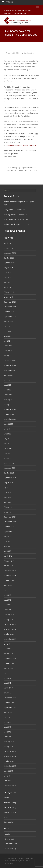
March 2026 (8, 243)
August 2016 (8, 712)
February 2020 (9, 561)
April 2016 (7, 732)
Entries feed (9, 839)
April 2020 (7, 551)
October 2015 (9, 761)
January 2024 (8, 356)
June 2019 (7, 595)
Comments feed (11, 844)
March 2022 (8, 448)
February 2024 (9, 351)
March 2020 (8, 556)
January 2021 (8, 512)
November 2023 (10, 365)
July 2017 (7, 673)
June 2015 (7, 781)
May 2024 (7, 336)
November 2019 (10, 575)
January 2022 (8, 458)
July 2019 (7, 590)
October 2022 (9, 414)
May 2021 (7, 497)
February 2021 (9, 507)
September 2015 (10, 766)
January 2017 (8, 693)
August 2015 (8, 771)
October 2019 (9, 580)
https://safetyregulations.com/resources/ (21, 145)
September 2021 (10, 478)
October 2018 (9, 634)
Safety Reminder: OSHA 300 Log (16, 219)
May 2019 (7, 600)
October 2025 (9, 258)
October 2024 (9, 312)
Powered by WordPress (12, 861)
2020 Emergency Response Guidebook (21, 168)
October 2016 (9, 703)
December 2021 (10, 463)
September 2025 (10, 263)
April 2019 (7, 605)
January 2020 (8, 566)
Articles (6, 798)
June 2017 (7, 678)
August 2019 (8, 585)
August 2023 (8, 375)
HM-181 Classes (10, 812)
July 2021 (7, 488)
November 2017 (10, 659)
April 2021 (7, 502)
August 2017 (8, 668)
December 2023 (10, 361)
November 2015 (10, 756)
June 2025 (7, 272)
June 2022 (7, 434)
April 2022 (7, 444)
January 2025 (8, 297)
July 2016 (7, 717)
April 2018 (7, 649)
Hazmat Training (10, 807)
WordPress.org (11, 849)
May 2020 (7, 546)
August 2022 (8, 424)
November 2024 (10, 307)
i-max (27, 861)
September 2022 (10, 419)
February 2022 (9, 453)
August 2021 (8, 483)
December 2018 (10, 624)
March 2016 (8, 737)
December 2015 (10, 751)
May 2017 (7, 683)
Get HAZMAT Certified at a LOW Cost (22, 170)
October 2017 (9, 663)
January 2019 (8, 619)
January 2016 (8, 747)
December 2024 (10, 302)
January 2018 (8, 654)
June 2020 (7, 541)
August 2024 (8, 321)
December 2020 (10, 517)
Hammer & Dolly (10, 803)
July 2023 (7, 380)
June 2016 (7, 722)
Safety (6, 817)
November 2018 (10, 629)
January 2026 (8, 248)
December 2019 (10, 571)
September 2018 (10, 639)
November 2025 (10, 253)
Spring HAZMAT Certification (14, 210)
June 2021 (7, 492)
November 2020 (10, 522)
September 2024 (10, 316)
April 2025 (7, 282)
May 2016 (7, 727)
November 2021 (10, 468)
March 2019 (8, 610)
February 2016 (9, 742)
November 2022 (10, 409)
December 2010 (10, 786)
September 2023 (10, 370)
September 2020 (10, 531)
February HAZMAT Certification (15, 214)
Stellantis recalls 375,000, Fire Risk (16, 224)
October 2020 (9, 527)
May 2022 (7, 439)
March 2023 (8, 395)
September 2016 (10, 707)
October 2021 (9, 473)
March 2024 (8, 346)
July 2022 (7, 429)
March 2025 (8, 287)
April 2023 (7, 390)
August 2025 (8, 268)
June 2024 (7, 331)
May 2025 (7, 277)
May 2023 (7, 385)
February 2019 (9, 615)
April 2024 (7, 341)
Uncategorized (29, 53)
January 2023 (8, 405)
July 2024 (7, 326)
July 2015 (7, 776)
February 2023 (9, 400)
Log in (7, 834)
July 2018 (7, 644)
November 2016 (10, 698)
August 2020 (8, 536)
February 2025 (9, 292)
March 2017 (8, 688)
